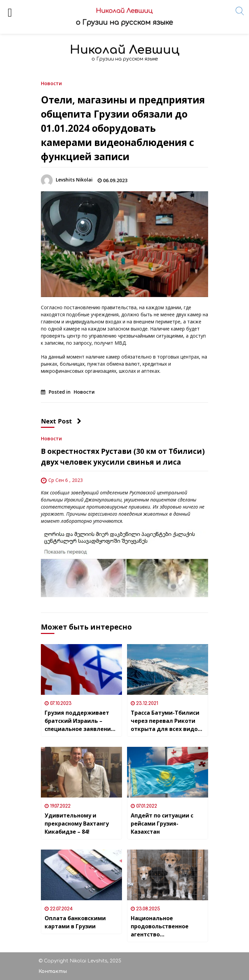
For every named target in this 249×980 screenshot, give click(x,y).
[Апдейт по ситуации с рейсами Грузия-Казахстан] (168, 772)
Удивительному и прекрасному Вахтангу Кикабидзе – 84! (77, 824)
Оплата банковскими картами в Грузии (75, 922)
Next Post (61, 421)
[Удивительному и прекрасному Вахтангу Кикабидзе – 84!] (81, 772)
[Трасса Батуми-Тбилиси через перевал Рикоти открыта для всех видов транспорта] (168, 669)
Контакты (53, 971)
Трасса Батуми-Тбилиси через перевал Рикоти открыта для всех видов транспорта (166, 721)
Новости (51, 83)
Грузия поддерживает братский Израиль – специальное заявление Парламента (79, 721)
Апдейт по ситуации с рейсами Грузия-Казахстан (162, 824)
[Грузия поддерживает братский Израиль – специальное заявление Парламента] (81, 669)
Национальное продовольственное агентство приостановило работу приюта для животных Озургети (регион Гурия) (166, 926)
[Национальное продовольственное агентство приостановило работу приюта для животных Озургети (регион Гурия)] (168, 875)
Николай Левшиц (125, 50)
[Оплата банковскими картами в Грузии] (81, 875)
